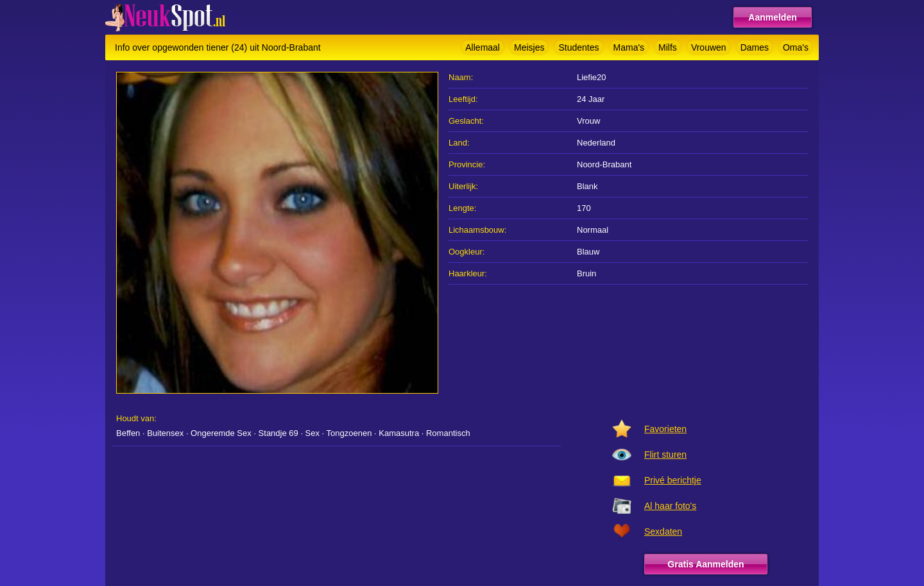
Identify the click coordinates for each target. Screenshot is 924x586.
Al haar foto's (670, 506)
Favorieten (665, 429)
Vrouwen (709, 47)
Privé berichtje (673, 480)
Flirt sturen (665, 455)
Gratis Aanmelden (706, 564)
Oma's (796, 47)
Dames (755, 47)
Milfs (668, 47)
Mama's (629, 47)
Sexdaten (663, 532)
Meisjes (529, 47)
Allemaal (483, 47)
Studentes (578, 47)
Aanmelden (772, 17)
